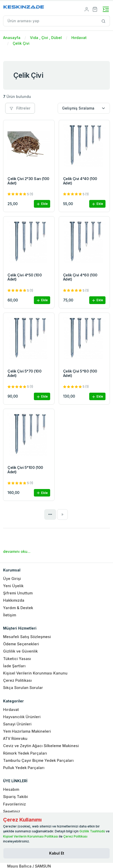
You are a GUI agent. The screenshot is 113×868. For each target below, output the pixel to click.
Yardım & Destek (18, 608)
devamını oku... (17, 551)
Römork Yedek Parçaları (25, 753)
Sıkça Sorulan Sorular (23, 688)
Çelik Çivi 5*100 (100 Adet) (25, 470)
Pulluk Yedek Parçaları (24, 768)
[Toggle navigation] (106, 9)
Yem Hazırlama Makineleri (27, 731)
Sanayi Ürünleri (17, 724)
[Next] (62, 514)
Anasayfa (12, 38)
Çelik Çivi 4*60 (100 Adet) (80, 277)
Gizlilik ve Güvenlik (20, 651)
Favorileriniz (14, 804)
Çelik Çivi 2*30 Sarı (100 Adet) (28, 181)
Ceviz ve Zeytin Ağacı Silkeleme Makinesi (41, 746)
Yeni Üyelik (13, 586)
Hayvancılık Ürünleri (22, 717)
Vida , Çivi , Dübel (46, 38)
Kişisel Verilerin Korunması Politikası (31, 836)
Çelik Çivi (21, 43)
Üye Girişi (12, 579)
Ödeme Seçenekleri (21, 644)
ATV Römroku (15, 738)
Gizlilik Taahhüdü (92, 831)
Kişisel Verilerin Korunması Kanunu (35, 673)
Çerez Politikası (17, 680)
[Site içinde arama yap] (104, 21)
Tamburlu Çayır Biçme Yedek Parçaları (38, 760)
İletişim (10, 615)
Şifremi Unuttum (18, 593)
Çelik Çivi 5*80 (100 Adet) (80, 373)
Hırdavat (79, 38)
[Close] (56, 853)
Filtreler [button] (20, 108)
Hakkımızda (14, 600)
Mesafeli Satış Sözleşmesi (27, 637)
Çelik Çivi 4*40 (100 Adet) (80, 181)
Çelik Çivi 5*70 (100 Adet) (24, 373)
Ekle (42, 204)
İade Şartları (14, 666)
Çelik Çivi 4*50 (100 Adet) (25, 277)
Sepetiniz (12, 811)
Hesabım (11, 789)
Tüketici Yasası (17, 659)
